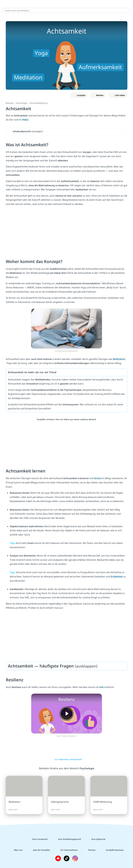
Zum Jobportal (96, 839)
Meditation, (119, 359)
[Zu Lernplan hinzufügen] (79, 95)
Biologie (10, 103)
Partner (90, 850)
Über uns (16, 850)
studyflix (69, 4)
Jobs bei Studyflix (39, 850)
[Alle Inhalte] (4, 4)
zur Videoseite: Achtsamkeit (67, 759)
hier (102, 687)
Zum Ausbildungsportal (67, 839)
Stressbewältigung (39, 103)
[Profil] (129, 4)
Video (25, 120)
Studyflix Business (113, 850)
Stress (98, 478)
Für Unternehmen (67, 850)
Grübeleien (117, 577)
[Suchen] (126, 10)
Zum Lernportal (38, 839)
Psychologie (22, 103)
